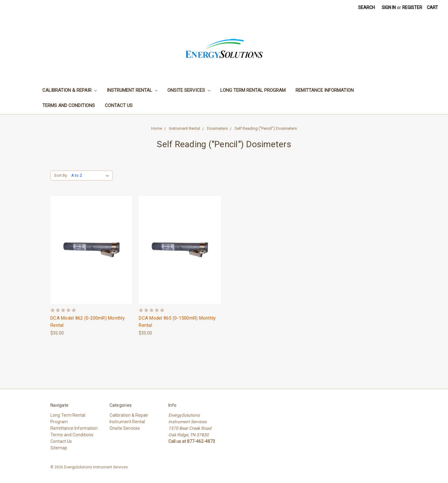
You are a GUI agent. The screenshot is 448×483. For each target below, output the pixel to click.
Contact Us (119, 106)
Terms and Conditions (69, 106)
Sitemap (59, 448)
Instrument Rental (132, 90)
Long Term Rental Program (253, 90)
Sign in (389, 7)
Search (366, 7)
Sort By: (61, 175)
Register (412, 7)
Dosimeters (217, 128)
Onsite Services (189, 90)
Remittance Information (325, 90)
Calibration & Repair (70, 90)
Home (157, 128)
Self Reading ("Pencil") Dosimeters (266, 128)
